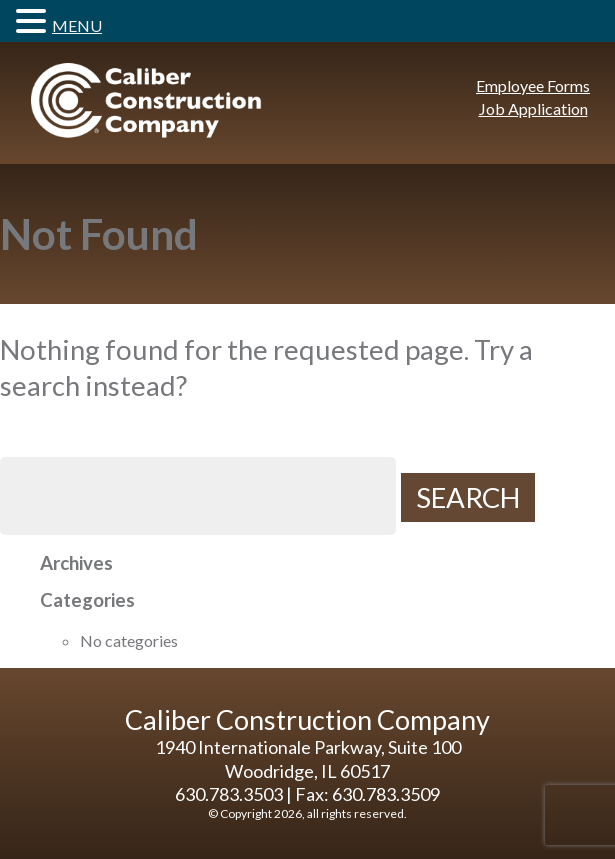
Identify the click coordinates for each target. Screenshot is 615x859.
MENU (77, 25)
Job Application (533, 108)
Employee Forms (533, 85)
